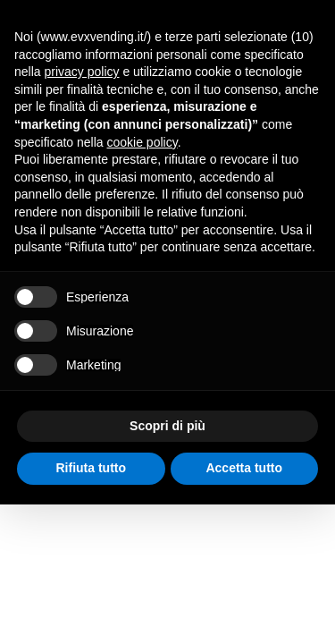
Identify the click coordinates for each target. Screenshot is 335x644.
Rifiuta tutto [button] (91, 468)
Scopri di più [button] (167, 426)
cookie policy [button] (142, 142)
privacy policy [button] (81, 72)
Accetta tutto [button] (244, 468)
